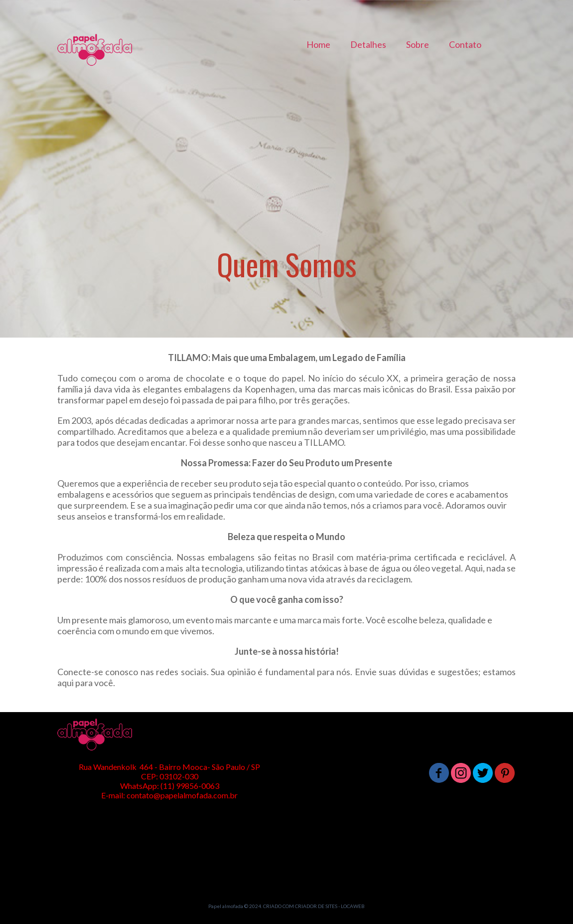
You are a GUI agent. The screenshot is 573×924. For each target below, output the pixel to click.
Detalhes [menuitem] (368, 44)
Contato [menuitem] (465, 44)
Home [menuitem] (318, 44)
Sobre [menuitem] (418, 44)
